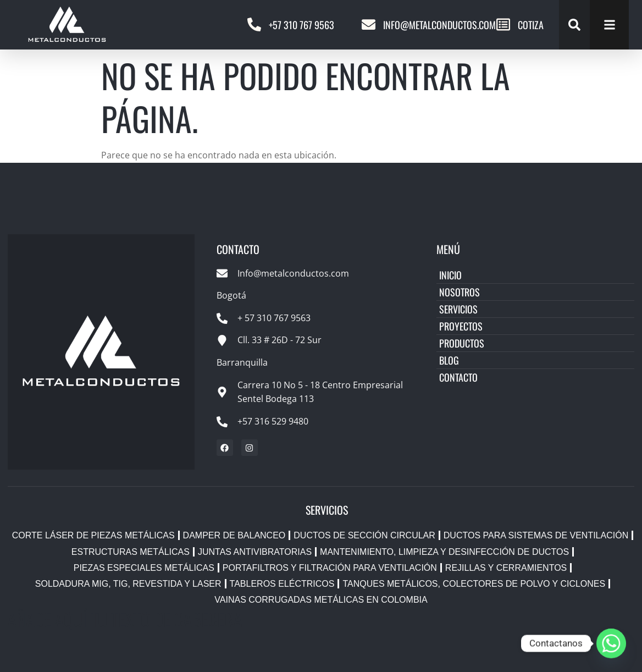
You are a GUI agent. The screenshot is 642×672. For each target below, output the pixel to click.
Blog (449, 360)
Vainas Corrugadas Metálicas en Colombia (321, 600)
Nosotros (460, 292)
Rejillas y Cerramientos (506, 568)
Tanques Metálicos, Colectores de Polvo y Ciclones (474, 584)
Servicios (458, 309)
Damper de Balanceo (234, 535)
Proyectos (461, 326)
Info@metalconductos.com (439, 25)
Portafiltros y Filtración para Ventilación (330, 568)
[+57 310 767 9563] (254, 24)
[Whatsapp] (611, 643)
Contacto (458, 377)
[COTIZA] (503, 24)
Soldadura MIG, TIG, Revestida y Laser (128, 584)
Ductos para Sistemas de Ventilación (536, 535)
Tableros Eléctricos (282, 584)
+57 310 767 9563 (301, 25)
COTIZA (531, 25)
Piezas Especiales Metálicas (144, 568)
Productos (462, 343)
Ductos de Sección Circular (364, 535)
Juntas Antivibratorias (255, 552)
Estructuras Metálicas (131, 552)
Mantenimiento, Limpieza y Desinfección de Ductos (444, 552)
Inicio (450, 275)
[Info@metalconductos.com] (369, 24)
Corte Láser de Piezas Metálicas (93, 535)
